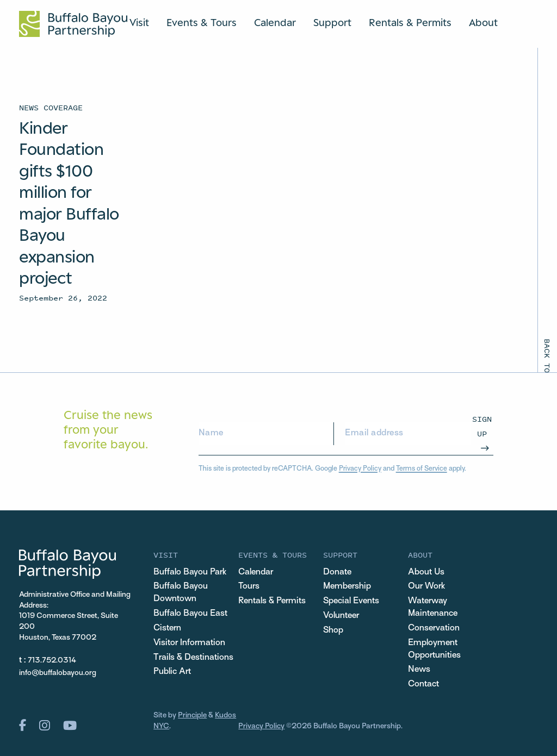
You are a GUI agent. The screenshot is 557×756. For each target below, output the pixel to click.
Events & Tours (202, 22)
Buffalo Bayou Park (190, 572)
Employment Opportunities (434, 649)
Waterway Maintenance (433, 607)
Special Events (351, 601)
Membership (347, 586)
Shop (333, 630)
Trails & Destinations (193, 658)
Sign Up (482, 426)
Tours (249, 586)
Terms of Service (422, 469)
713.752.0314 (52, 661)
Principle (192, 716)
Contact (423, 684)
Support (332, 22)
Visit (139, 22)
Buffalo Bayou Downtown (181, 593)
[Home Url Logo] (73, 24)
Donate (337, 572)
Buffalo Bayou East (190, 614)
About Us (426, 572)
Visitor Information (189, 643)
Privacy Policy (360, 469)
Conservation (434, 628)
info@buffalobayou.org (58, 673)
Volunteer (341, 616)
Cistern (167, 628)
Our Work (426, 586)
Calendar (275, 22)
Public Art (172, 672)
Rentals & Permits (410, 22)
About (483, 22)
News (419, 670)
